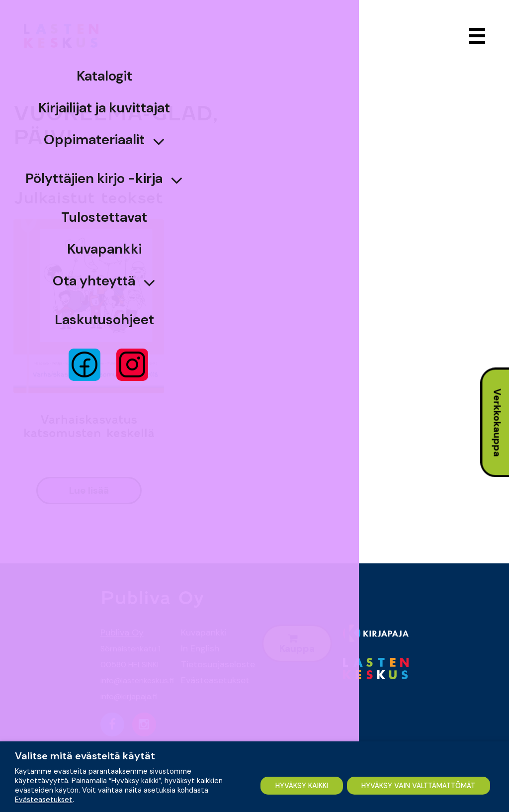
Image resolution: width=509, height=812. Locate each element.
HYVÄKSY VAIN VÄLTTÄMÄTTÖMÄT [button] (197, 791)
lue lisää (89, 491)
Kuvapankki (204, 632)
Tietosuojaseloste (214, 664)
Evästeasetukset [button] (44, 773)
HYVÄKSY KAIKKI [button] (63, 791)
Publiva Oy (122, 632)
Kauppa (297, 644)
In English (200, 648)
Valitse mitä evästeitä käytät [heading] (85, 729)
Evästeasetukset (214, 680)
